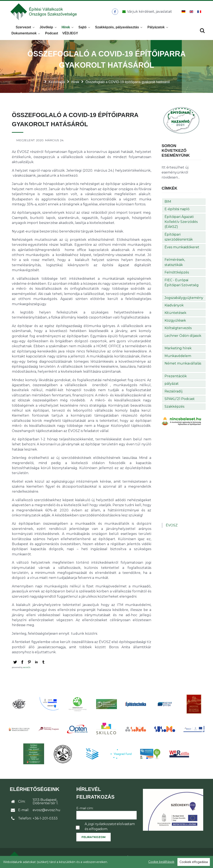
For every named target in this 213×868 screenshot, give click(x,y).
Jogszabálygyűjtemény (184, 299)
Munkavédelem (178, 357)
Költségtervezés (178, 329)
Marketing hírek (178, 349)
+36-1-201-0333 (45, 820)
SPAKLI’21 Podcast (180, 400)
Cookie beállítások (161, 862)
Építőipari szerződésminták (179, 238)
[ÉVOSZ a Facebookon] (115, 12)
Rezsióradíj (173, 393)
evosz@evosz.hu (46, 811)
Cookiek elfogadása (194, 862)
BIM (168, 203)
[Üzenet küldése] (146, 12)
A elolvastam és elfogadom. (110, 828)
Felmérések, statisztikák (175, 263)
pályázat (172, 385)
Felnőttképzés (177, 274)
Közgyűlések (175, 322)
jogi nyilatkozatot (102, 825)
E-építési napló (177, 210)
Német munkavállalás (183, 365)
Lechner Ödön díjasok (183, 337)
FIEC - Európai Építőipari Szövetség (182, 284)
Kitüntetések (175, 314)
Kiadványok (174, 307)
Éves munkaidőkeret (182, 248)
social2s (27, 669)
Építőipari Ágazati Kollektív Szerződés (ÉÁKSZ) (181, 223)
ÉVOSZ (172, 526)
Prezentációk (176, 377)
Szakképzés (174, 408)
